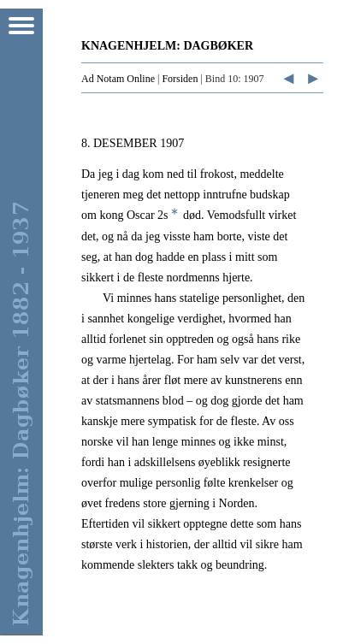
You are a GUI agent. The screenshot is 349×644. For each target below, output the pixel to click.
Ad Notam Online (118, 79)
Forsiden (180, 79)
